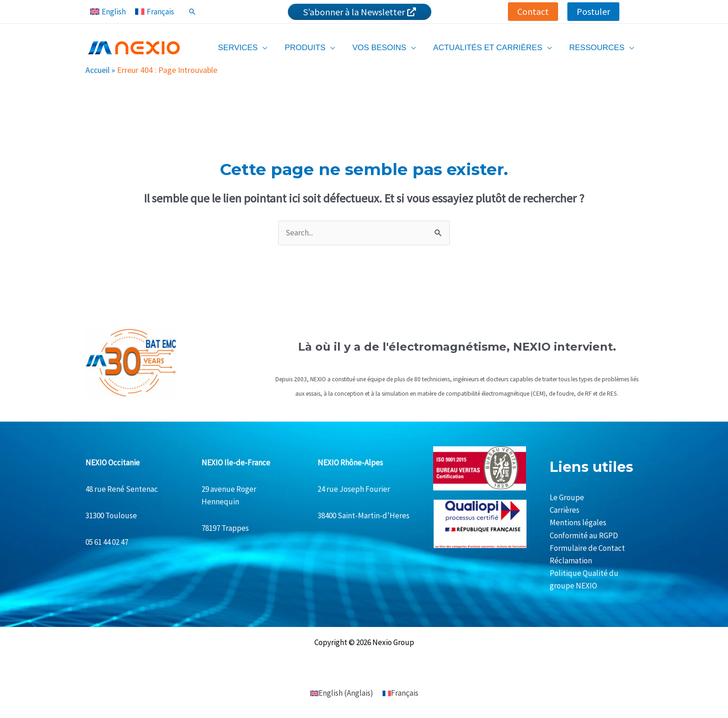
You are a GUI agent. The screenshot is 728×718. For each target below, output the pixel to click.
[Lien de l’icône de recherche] (192, 12)
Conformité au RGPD (584, 535)
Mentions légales (578, 522)
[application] (271, 48)
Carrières (565, 510)
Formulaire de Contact (587, 548)
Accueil (97, 70)
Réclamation (571, 561)
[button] (533, 12)
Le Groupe (567, 497)
